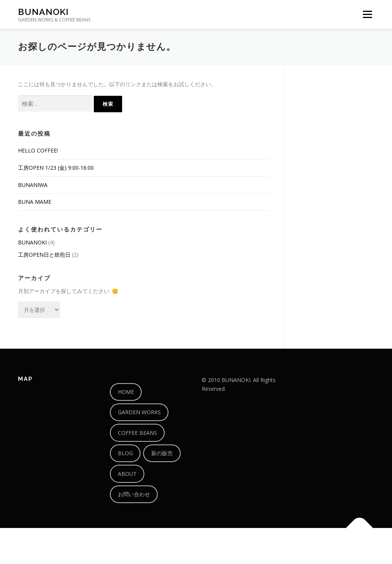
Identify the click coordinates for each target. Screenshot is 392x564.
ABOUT (127, 474)
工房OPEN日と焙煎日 (44, 255)
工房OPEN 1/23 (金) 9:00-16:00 (56, 168)
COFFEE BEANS (137, 433)
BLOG (125, 453)
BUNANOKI (43, 12)
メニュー (367, 14)
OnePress (206, 546)
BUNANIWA (33, 185)
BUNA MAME (35, 202)
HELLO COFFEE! (38, 150)
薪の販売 (162, 453)
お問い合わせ (134, 494)
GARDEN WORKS (139, 412)
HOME (126, 392)
